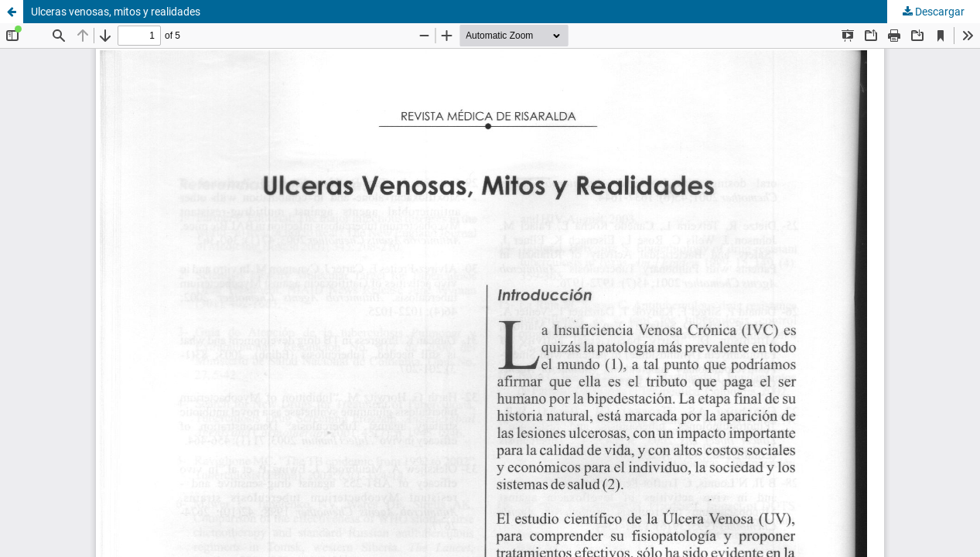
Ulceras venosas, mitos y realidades (116, 12)
